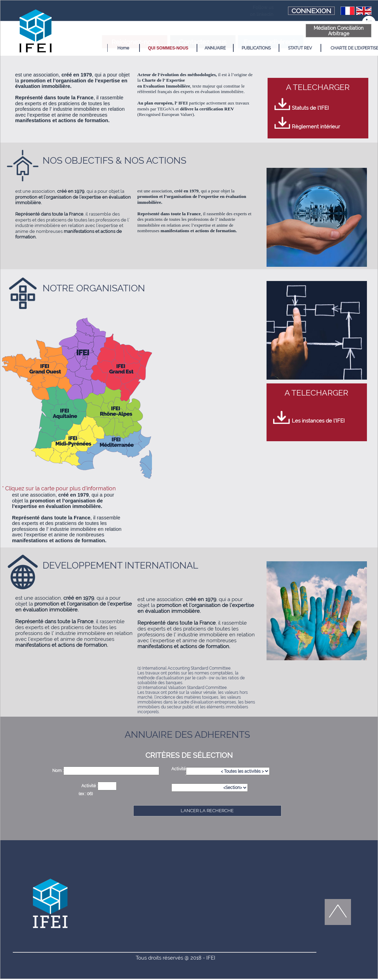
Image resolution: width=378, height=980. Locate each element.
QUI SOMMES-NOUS (153, 48)
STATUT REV (285, 48)
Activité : (89, 786)
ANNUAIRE (200, 48)
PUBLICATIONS (241, 48)
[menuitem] (108, 48)
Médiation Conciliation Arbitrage (286, 31)
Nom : (58, 771)
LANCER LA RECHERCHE (207, 811)
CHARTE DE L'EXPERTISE (340, 48)
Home (108, 48)
